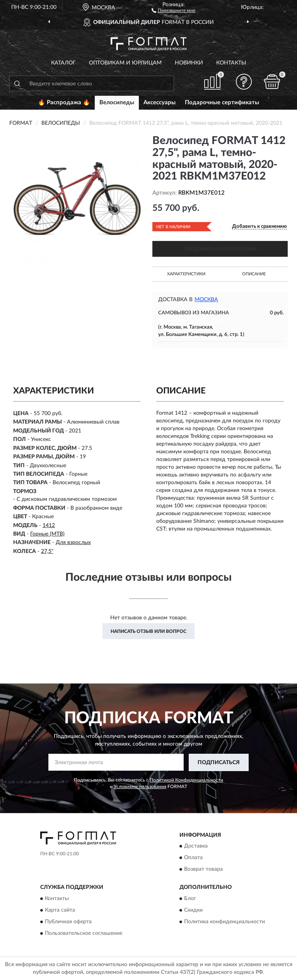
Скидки (193, 910)
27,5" (47, 551)
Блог (190, 899)
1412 (49, 526)
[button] (173, 10)
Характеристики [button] (186, 274)
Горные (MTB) (47, 534)
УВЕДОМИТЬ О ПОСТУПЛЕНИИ (220, 249)
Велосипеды (117, 103)
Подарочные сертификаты (222, 103)
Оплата (193, 858)
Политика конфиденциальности (224, 922)
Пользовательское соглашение (84, 933)
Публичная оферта (68, 922)
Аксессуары (160, 103)
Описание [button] (254, 274)
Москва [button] (206, 300)
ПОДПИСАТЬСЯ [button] (219, 763)
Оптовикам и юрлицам (125, 63)
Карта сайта (60, 910)
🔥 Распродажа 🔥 (64, 103)
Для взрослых (73, 543)
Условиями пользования (140, 787)
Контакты (231, 63)
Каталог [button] (63, 63)
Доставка (196, 846)
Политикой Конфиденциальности (186, 780)
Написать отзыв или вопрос (148, 631)
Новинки (189, 63)
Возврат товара (203, 870)
